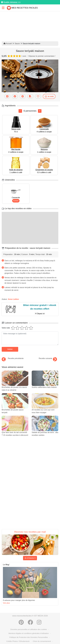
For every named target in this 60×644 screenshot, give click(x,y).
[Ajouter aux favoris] (38, 96)
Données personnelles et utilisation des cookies (29, 629)
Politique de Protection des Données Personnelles (29, 637)
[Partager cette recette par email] (7, 96)
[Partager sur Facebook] (15, 96)
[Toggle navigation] (3, 8)
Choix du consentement (42, 641)
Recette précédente (13, 358)
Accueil (8, 44)
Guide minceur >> (12, 2)
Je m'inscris (30, 558)
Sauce (17, 44)
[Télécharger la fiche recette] (30, 96)
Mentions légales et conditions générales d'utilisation (29, 633)
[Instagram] (39, 622)
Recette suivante (48, 358)
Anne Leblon (13, 299)
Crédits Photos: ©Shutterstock (18, 641)
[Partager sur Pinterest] (23, 96)
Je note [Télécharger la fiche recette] (49, 96)
